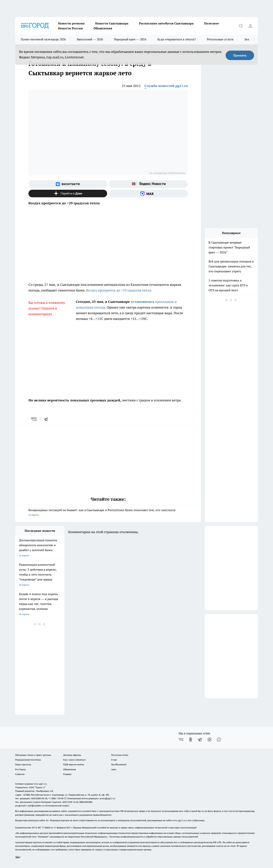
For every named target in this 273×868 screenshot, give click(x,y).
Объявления (103, 28)
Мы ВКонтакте (119, 764)
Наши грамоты (23, 764)
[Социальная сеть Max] (148, 193)
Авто (114, 769)
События (20, 774)
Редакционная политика (28, 760)
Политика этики (120, 755)
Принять (240, 55)
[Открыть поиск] (241, 26)
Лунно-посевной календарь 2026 (43, 39)
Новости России (70, 28)
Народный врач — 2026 (130, 39)
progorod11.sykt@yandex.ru (30, 806)
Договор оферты (72, 755)
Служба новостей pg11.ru (166, 86)
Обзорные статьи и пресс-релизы (33, 755)
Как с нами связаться (74, 760)
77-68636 (46, 828)
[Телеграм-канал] (200, 740)
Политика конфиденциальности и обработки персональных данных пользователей (154, 837)
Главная (67, 774)
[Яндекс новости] (148, 184)
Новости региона (71, 23)
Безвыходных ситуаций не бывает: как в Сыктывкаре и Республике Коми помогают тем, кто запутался (108, 513)
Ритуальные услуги (220, 39)
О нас (114, 760)
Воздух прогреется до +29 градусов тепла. (119, 290)
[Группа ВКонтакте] (68, 184)
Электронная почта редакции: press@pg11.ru (91, 798)
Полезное (212, 23)
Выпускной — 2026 (90, 39)
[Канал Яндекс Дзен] (68, 193)
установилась (143, 302)
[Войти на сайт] (250, 26)
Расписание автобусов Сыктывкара (166, 23)
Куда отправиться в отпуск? (177, 39)
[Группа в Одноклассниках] (191, 740)
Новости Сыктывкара (112, 23)
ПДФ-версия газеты (74, 764)
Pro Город (20, 769)
